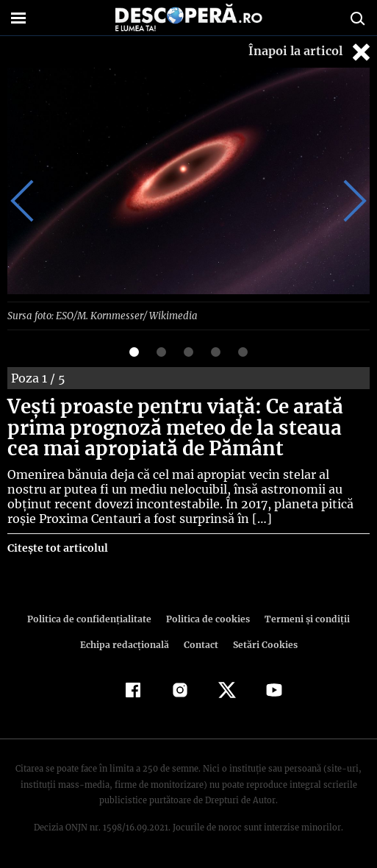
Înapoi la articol (311, 52)
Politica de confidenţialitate (93, 618)
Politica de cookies (207, 618)
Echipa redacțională (126, 644)
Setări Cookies (264, 644)
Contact (201, 644)
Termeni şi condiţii (303, 618)
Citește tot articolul (57, 547)
